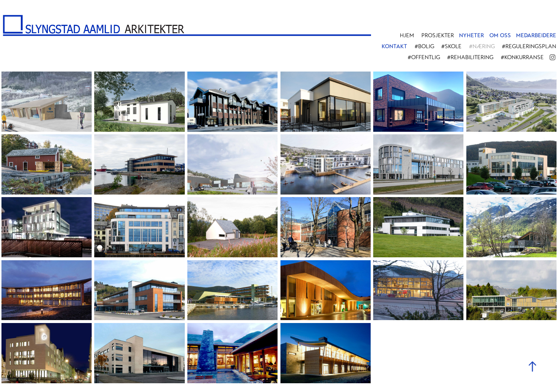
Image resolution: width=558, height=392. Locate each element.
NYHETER (471, 35)
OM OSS (500, 35)
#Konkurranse (522, 57)
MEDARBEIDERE (536, 35)
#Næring (482, 46)
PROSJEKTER (438, 35)
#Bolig (424, 46)
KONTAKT (394, 46)
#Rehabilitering (470, 57)
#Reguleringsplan (529, 46)
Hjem (407, 35)
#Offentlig (424, 57)
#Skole (451, 46)
